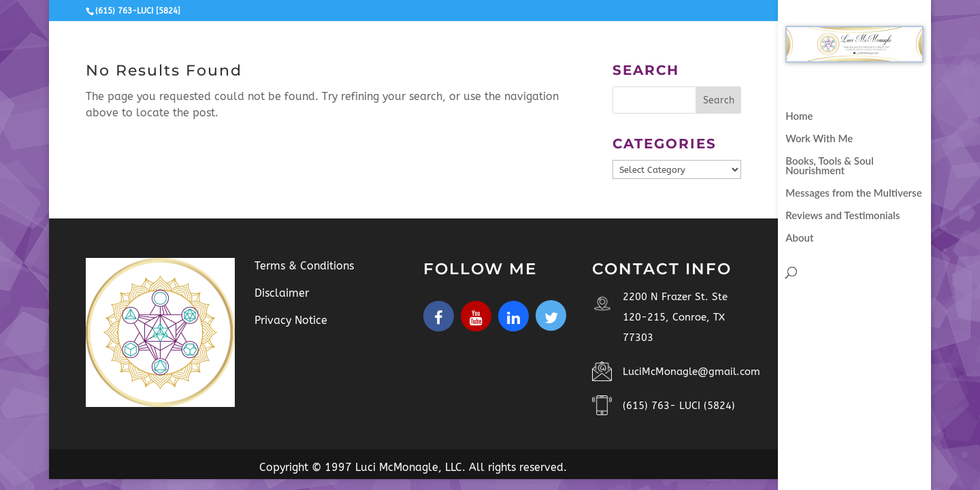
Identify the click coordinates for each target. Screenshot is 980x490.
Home (799, 116)
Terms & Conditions (304, 266)
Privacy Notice (291, 320)
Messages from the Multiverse (853, 193)
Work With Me (819, 139)
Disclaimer (282, 293)
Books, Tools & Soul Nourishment (829, 166)
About (799, 238)
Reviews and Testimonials (843, 216)
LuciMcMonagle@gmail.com (691, 372)
